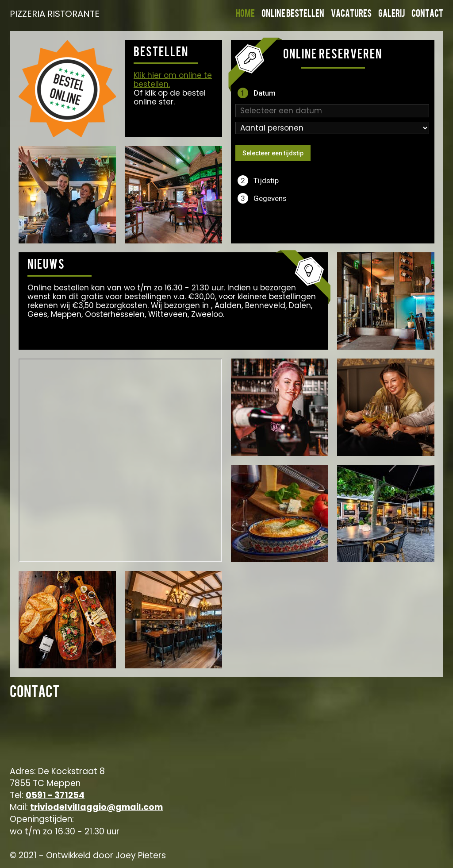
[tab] (333, 93)
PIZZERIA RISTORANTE (54, 14)
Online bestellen (293, 14)
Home (245, 14)
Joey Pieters (141, 855)
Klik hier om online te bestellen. (173, 80)
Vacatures (351, 14)
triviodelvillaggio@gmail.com (96, 807)
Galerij (392, 14)
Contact (427, 14)
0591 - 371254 (55, 795)
